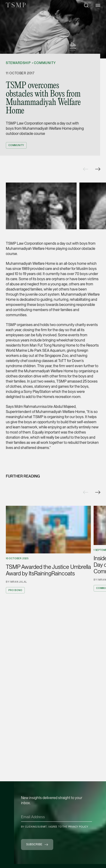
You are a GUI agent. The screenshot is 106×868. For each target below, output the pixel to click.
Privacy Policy (78, 827)
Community (45, 63)
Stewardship (18, 63)
